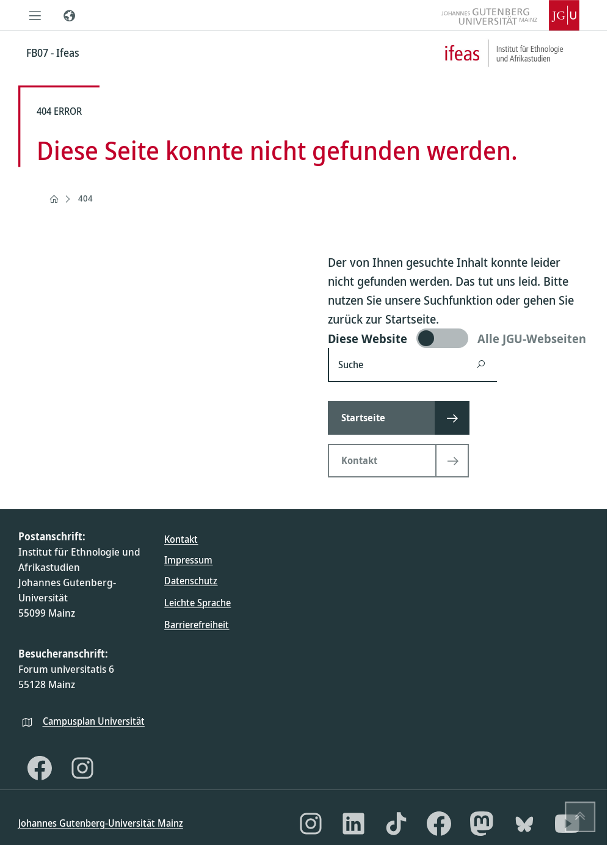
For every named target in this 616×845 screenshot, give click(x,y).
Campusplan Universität (94, 721)
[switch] (458, 338)
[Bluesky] (524, 824)
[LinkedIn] (353, 824)
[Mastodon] (482, 824)
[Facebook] (40, 768)
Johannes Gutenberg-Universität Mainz (101, 823)
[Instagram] (82, 768)
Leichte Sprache (197, 603)
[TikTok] (396, 824)
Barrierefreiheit (197, 625)
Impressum (188, 560)
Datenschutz (191, 581)
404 (85, 198)
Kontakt (181, 539)
